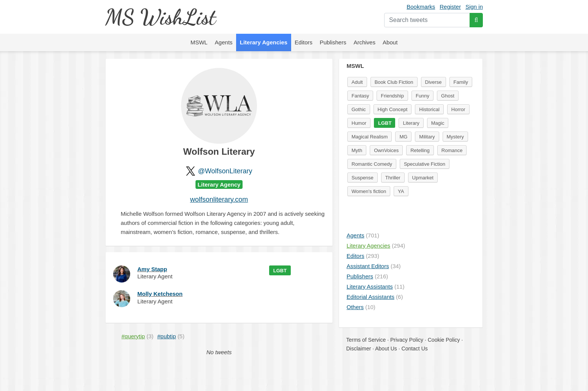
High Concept (393, 109)
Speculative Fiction (425, 164)
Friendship (392, 96)
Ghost (448, 96)
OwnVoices (386, 150)
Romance (452, 150)
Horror (458, 109)
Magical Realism (370, 137)
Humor (359, 123)
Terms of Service (366, 340)
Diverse (434, 82)
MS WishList (160, 17)
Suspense (363, 178)
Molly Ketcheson (160, 294)
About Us (386, 349)
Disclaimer (359, 349)
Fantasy (360, 96)
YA (401, 191)
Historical (429, 109)
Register (450, 7)
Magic (438, 123)
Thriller (393, 178)
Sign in (474, 7)
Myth (357, 150)
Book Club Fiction (394, 82)
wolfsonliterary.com (219, 199)
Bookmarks (421, 7)
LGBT (280, 271)
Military (427, 137)
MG (403, 137)
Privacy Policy (407, 340)
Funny (422, 96)
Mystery (456, 137)
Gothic (359, 109)
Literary (411, 123)
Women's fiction (369, 191)
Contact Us (415, 349)
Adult (357, 82)
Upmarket (423, 178)
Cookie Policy (444, 340)
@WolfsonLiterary (225, 171)
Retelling (420, 150)
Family (461, 82)
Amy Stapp (152, 269)
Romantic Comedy (372, 164)
